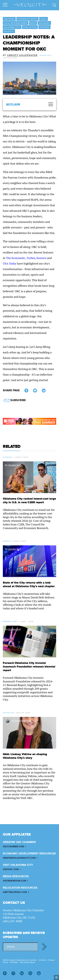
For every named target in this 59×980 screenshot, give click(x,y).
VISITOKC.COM (11, 869)
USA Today (10, 263)
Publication (30, 27)
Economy (8, 457)
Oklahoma (44, 23)
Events (7, 541)
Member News (10, 621)
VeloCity (9, 31)
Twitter (35, 391)
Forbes (31, 258)
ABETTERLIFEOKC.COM (15, 892)
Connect (42, 960)
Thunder (44, 27)
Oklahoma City (12, 27)
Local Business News (16, 23)
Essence (41, 258)
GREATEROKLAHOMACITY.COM (19, 858)
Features (9, 19)
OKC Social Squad (27, 962)
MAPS (33, 23)
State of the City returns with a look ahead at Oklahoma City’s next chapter (29, 584)
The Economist (15, 258)
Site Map (14, 962)
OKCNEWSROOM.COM (14, 881)
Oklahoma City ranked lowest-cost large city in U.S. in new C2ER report (29, 501)
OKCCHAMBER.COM (13, 847)
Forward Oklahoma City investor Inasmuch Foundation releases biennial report (29, 667)
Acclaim (13, 105)
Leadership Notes (27, 19)
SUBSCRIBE (14, 400)
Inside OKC (9, 713)
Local (44, 19)
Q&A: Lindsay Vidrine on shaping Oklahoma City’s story (25, 756)
